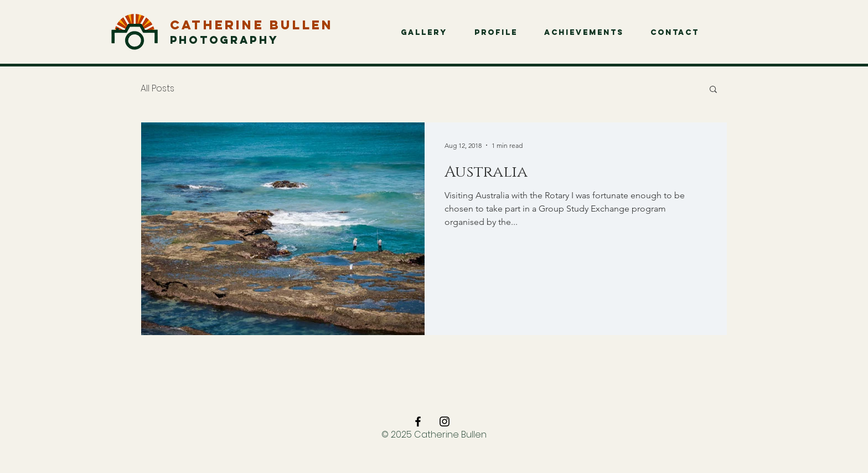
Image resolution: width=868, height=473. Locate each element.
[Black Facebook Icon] (418, 421)
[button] (713, 90)
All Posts (157, 89)
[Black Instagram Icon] (445, 421)
